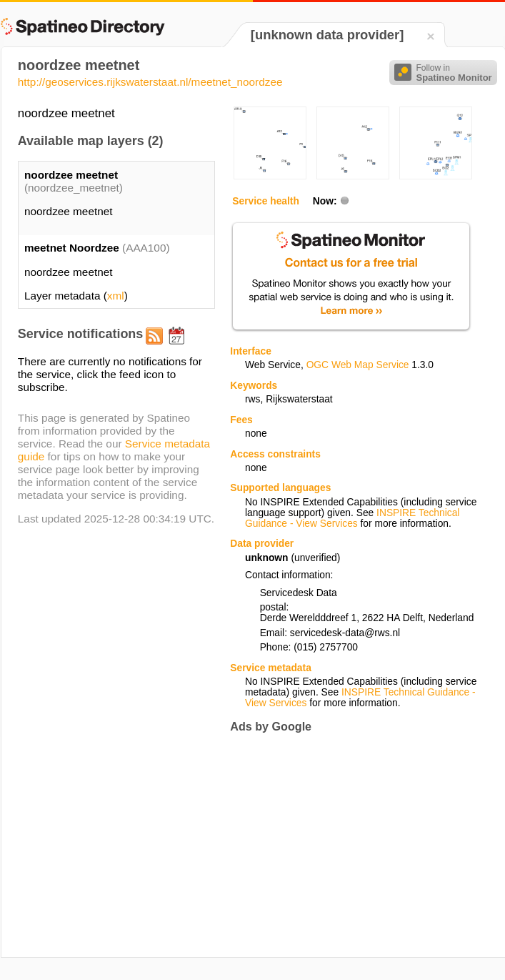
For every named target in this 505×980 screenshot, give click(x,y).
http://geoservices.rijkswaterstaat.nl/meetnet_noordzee (150, 82)
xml (116, 296)
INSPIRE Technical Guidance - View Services (352, 518)
